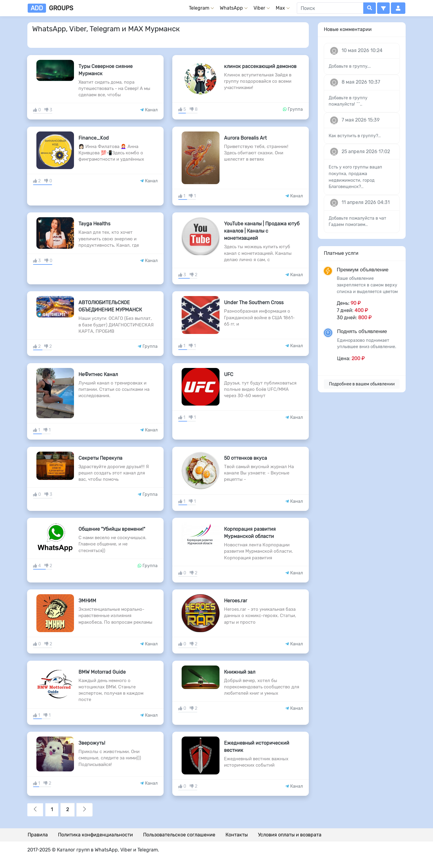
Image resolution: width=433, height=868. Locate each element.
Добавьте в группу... (350, 66)
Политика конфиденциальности (95, 835)
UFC (229, 374)
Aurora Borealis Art (245, 138)
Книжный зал (240, 672)
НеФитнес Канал (98, 374)
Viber (259, 8)
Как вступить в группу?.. (355, 136)
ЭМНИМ (87, 601)
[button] (383, 8)
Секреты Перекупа (100, 458)
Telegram (199, 8)
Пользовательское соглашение (179, 835)
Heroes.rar (236, 601)
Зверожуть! (92, 743)
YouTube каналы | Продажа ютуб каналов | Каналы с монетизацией (262, 231)
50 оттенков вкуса (246, 458)
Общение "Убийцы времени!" (112, 529)
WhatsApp (231, 8)
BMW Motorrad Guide (102, 672)
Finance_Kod (94, 138)
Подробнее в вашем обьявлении (362, 384)
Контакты (237, 835)
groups (50, 8)
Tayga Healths (94, 224)
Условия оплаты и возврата (290, 835)
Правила (38, 835)
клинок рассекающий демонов (260, 66)
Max (280, 8)
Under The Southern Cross (254, 303)
